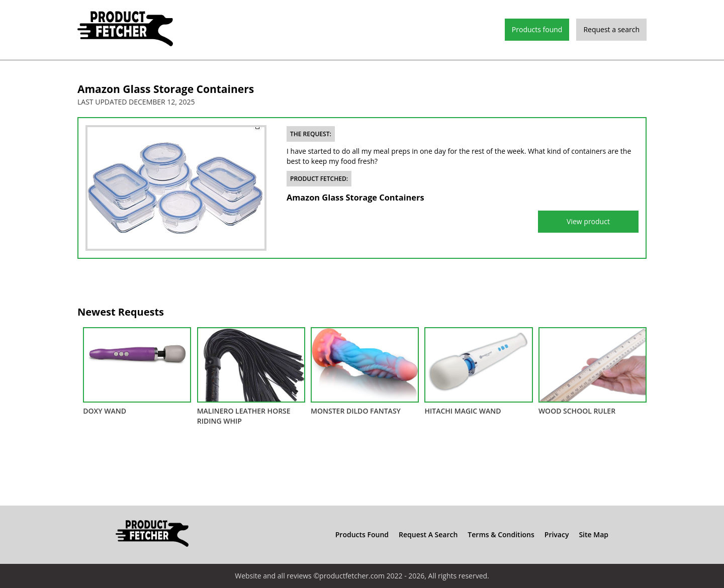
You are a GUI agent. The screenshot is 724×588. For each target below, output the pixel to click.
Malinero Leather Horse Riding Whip (251, 376)
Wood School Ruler (593, 371)
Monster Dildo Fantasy (365, 371)
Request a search (611, 29)
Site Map (594, 534)
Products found (537, 29)
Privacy (557, 534)
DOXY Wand (137, 371)
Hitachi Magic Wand (478, 371)
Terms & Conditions (501, 534)
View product (588, 221)
